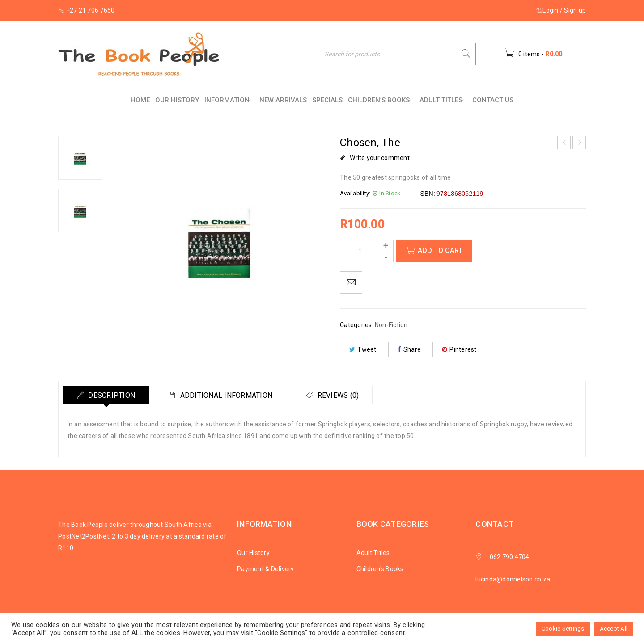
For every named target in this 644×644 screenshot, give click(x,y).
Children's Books (380, 569)
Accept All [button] (614, 629)
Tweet (363, 349)
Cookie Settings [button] (563, 629)
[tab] (106, 395)
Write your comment (380, 158)
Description (111, 395)
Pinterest (459, 349)
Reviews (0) (337, 395)
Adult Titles (373, 553)
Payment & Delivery (266, 569)
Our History (253, 553)
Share (409, 349)
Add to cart (440, 250)
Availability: (355, 193)
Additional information (226, 395)
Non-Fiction (391, 325)
